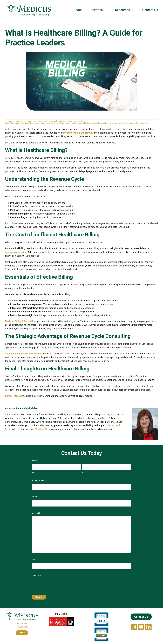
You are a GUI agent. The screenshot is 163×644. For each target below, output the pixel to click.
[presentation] (51, 584)
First (34, 473)
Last (84, 473)
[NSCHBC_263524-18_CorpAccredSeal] (101, 629)
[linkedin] (148, 627)
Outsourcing (67, 121)
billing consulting (16, 123)
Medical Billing (56, 121)
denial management (44, 123)
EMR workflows (58, 123)
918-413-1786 (22, 627)
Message (36, 513)
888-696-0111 (22, 624)
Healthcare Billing (43, 121)
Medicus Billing (43, 429)
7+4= (35, 559)
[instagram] (134, 627)
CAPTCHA (36, 576)
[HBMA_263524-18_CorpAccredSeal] (101, 613)
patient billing (96, 123)
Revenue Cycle (78, 121)
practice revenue (108, 123)
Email (35, 497)
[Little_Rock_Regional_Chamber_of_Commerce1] (62, 618)
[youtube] (141, 627)
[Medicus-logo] (29, 5)
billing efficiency (29, 123)
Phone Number (39, 480)
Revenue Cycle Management (137, 123)
